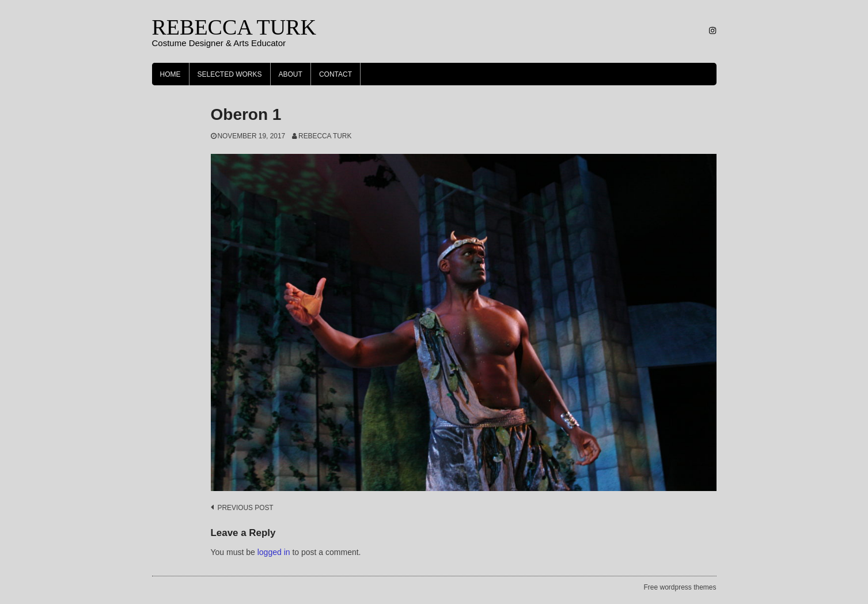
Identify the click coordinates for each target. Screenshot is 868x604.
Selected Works (230, 74)
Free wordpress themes (680, 587)
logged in (274, 552)
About (291, 74)
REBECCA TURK (234, 27)
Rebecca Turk (325, 136)
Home (170, 74)
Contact (336, 74)
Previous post (246, 508)
